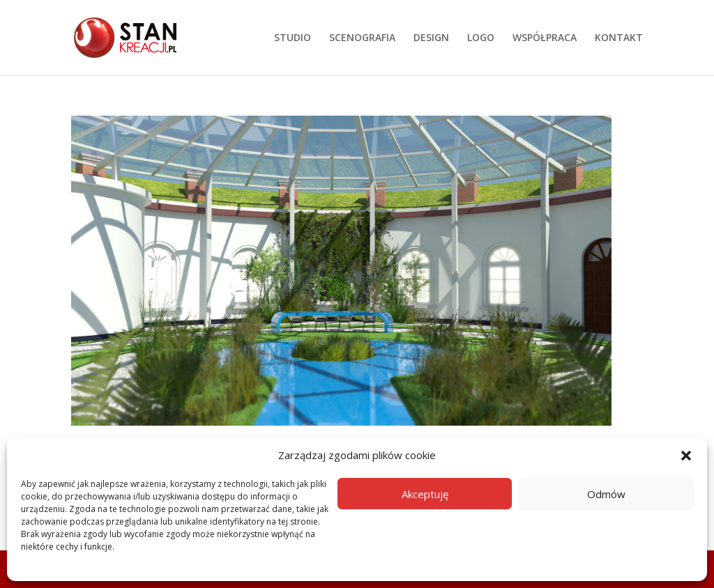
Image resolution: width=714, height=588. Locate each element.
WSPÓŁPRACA (545, 38)
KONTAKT (619, 38)
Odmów (606, 494)
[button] (686, 456)
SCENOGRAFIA (362, 38)
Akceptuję (425, 494)
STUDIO (293, 38)
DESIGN (431, 38)
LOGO (481, 38)
